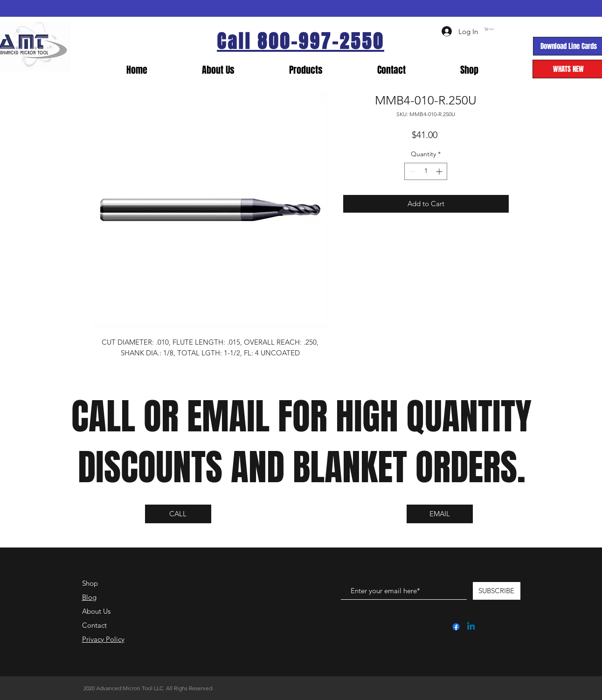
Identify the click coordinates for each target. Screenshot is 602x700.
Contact (94, 625)
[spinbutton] (426, 171)
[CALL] (178, 514)
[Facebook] (456, 627)
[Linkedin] (471, 627)
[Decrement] (412, 171)
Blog (89, 597)
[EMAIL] (440, 514)
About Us (96, 611)
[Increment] (440, 171)
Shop (90, 583)
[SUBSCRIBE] (497, 591)
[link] (526, 29)
